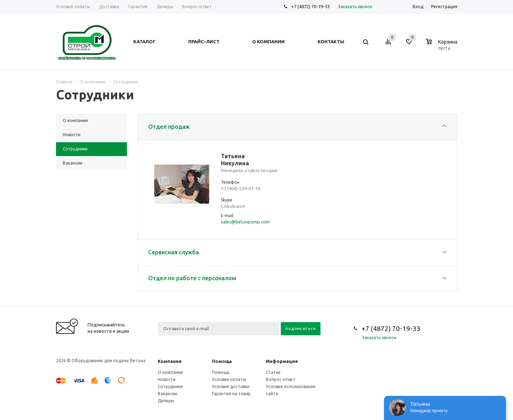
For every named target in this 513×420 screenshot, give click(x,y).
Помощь (222, 361)
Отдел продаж (169, 127)
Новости (167, 379)
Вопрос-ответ (281, 379)
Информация (282, 361)
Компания (170, 361)
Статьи (273, 372)
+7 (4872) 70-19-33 (310, 6)
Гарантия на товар (231, 394)
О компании (170, 372)
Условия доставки (231, 386)
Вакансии (168, 394)
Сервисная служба (174, 252)
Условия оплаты (229, 379)
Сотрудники (170, 386)
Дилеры (166, 401)
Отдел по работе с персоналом (192, 278)
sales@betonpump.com (245, 222)
